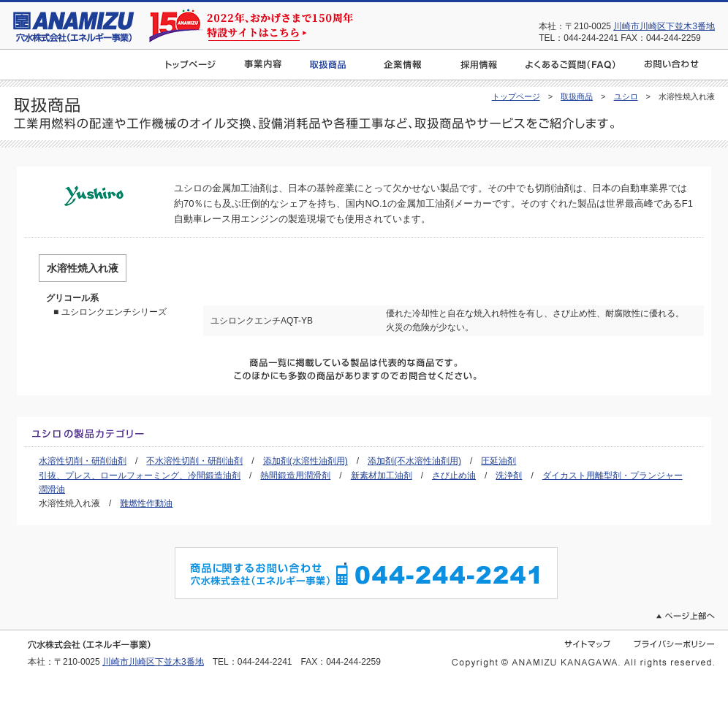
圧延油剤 (498, 461)
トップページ (516, 96)
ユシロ (626, 96)
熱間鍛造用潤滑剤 (295, 476)
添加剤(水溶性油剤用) (306, 461)
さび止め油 (454, 476)
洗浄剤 (509, 476)
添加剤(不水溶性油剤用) (414, 461)
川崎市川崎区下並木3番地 (664, 26)
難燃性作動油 (146, 503)
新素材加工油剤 (382, 476)
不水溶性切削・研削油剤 (194, 461)
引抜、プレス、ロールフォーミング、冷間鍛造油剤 (140, 476)
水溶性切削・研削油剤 (83, 461)
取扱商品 (577, 96)
